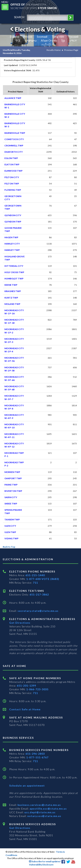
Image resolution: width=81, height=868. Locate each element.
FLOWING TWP (13, 190)
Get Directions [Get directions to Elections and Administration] (20, 623)
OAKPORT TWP (13, 478)
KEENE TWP (11, 285)
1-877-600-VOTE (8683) (43, 579)
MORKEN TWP (12, 472)
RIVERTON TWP (13, 491)
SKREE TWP (11, 504)
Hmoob (28, 37)
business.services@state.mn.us (39, 805)
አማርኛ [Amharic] (73, 41)
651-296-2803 (35, 754)
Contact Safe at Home (25, 709)
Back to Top (9, 547)
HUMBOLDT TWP (14, 279)
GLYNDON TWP (13, 222)
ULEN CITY (10, 526)
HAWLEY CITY (12, 244)
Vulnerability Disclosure (41, 865)
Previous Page (71, 50)
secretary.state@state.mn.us (38, 611)
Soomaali (42, 37)
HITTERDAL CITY (14, 266)
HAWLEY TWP (12, 250)
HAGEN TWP (11, 237)
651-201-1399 (26, 686)
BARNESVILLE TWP (15, 133)
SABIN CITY (11, 497)
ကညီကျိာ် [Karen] (46, 44)
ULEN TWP (10, 532)
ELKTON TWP (12, 164)
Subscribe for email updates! (45, 861)
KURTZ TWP (11, 298)
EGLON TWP (11, 158)
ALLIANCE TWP (13, 98)
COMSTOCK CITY (14, 139)
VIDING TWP (11, 538)
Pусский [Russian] (73, 37)
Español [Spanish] (15, 37)
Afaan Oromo (49, 41)
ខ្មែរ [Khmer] (63, 41)
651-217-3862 (39, 594)
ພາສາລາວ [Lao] (31, 41)
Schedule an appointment (27, 786)
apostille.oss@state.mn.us (48, 809)
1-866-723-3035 (37, 689)
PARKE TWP (11, 485)
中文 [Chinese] (18, 41)
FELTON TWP (12, 184)
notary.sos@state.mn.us (44, 816)
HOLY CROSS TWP (14, 272)
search (19, 17)
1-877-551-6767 (37, 757)
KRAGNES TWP (13, 291)
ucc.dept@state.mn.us (40, 812)
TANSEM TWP (12, 520)
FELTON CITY (12, 177)
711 (35, 583)
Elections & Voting (37, 29)
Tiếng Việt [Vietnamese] (58, 37)
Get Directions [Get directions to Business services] (20, 828)
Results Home (54, 50)
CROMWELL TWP (14, 146)
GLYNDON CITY (13, 215)
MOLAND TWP (12, 304)
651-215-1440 (35, 575)
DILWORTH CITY (14, 152)
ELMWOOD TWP (13, 171)
